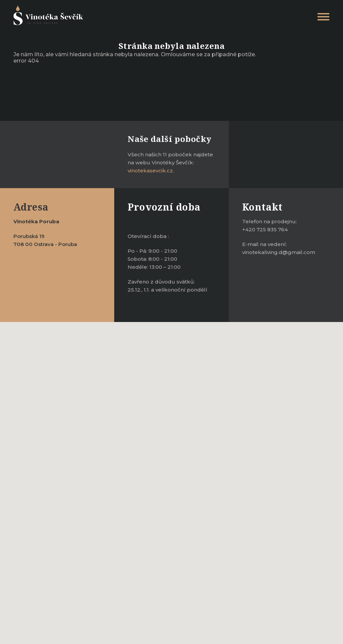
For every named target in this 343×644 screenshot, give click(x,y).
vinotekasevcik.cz (150, 171)
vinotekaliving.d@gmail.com (279, 252)
